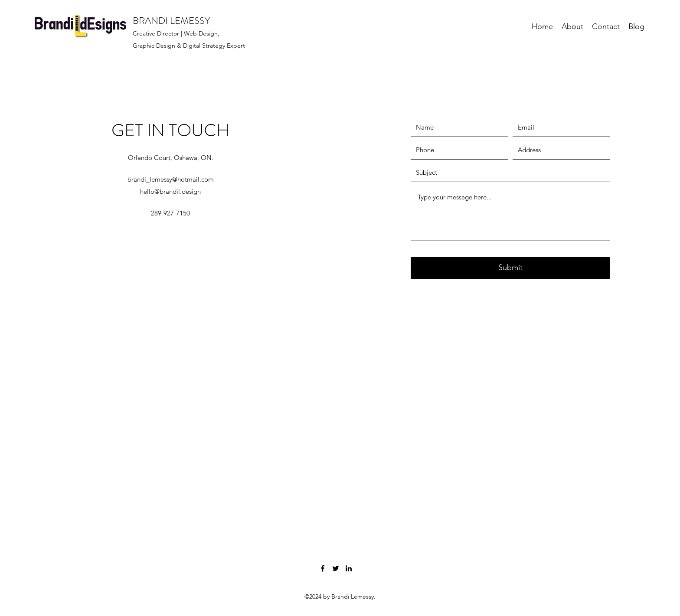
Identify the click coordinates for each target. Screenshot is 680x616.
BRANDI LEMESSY (171, 21)
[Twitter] (336, 568)
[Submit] (510, 268)
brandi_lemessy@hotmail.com (171, 179)
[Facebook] (323, 568)
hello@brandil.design (170, 191)
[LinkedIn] (349, 568)
